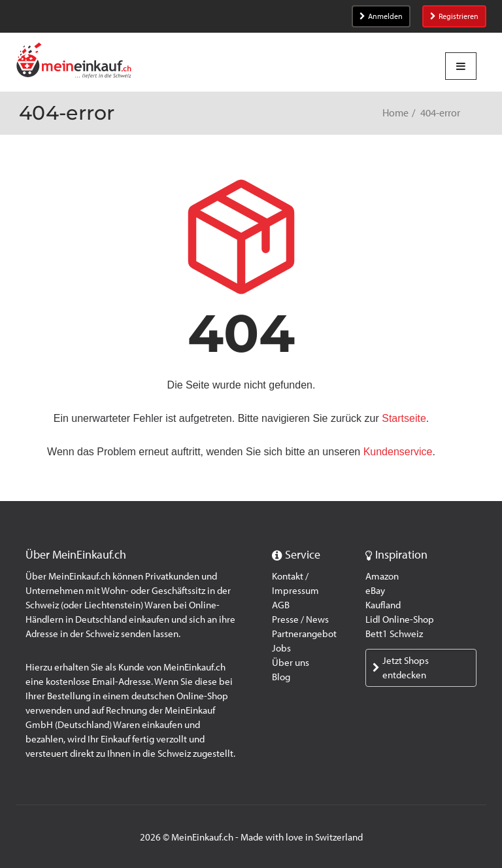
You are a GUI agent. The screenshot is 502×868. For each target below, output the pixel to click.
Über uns (291, 663)
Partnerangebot (304, 634)
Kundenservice (398, 452)
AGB (281, 605)
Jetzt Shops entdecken (401, 668)
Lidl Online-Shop (400, 619)
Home (395, 113)
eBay (375, 591)
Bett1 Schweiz (394, 634)
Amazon (382, 576)
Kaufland (383, 605)
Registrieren (454, 16)
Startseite (404, 418)
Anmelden (381, 16)
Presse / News (300, 619)
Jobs (281, 648)
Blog (281, 677)
